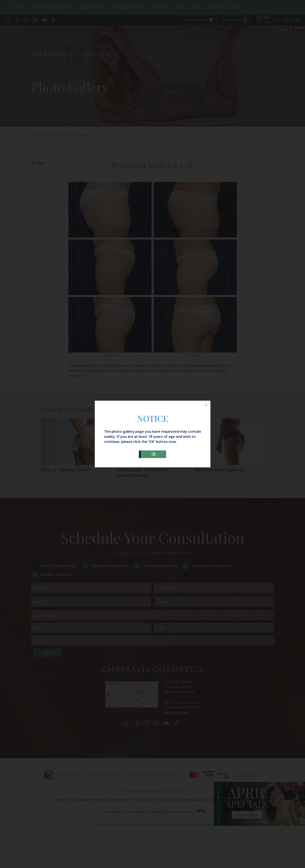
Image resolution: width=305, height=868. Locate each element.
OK (154, 454)
